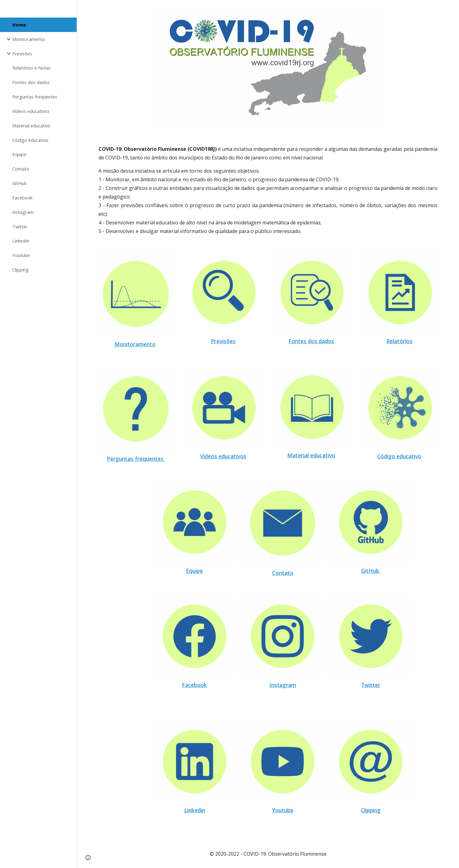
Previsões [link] (22, 54)
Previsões (223, 341)
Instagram (283, 685)
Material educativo (311, 455)
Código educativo (399, 456)
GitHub (371, 571)
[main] (268, 190)
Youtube (283, 810)
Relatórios (399, 341)
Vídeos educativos (223, 456)
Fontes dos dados (311, 341)
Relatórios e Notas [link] (32, 68)
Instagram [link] (23, 212)
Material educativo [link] (31, 126)
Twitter (371, 685)
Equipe (194, 571)
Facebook (194, 685)
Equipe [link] (19, 154)
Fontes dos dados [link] (31, 82)
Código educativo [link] (30, 140)
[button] (452, 9)
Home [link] (19, 25)
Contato (283, 573)
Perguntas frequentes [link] (35, 97)
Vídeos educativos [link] (31, 111)
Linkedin (195, 810)
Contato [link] (21, 169)
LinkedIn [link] (21, 241)
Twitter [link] (20, 227)
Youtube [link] (21, 255)
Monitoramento (135, 344)
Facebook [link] (22, 198)
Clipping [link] (20, 270)
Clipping (371, 810)
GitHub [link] (20, 183)
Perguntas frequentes (136, 459)
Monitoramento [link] (29, 39)
